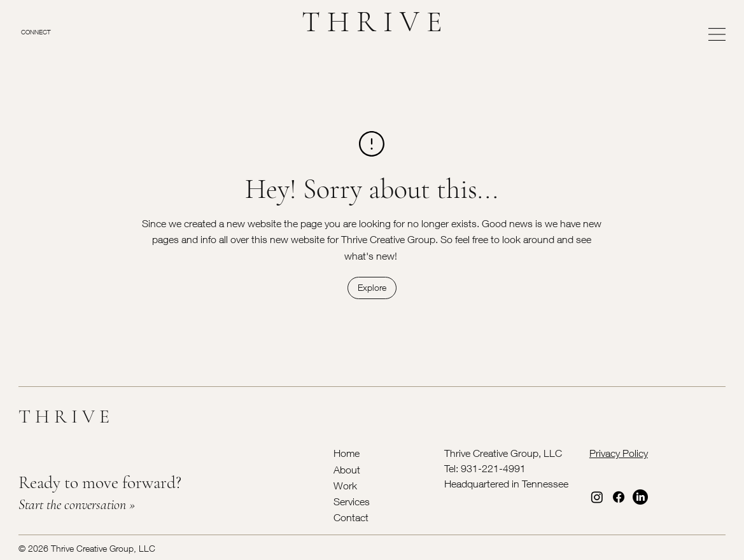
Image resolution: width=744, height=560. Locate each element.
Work (345, 486)
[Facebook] (619, 497)
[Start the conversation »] (179, 505)
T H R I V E (372, 22)
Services (352, 501)
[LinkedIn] (640, 497)
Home (347, 453)
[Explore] (372, 288)
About (347, 470)
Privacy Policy (619, 453)
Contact (351, 517)
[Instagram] (597, 497)
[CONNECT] (49, 32)
